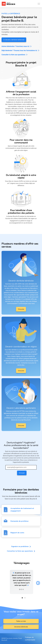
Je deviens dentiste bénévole (14, 40)
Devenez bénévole (21, 627)
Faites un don (21, 621)
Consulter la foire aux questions (13, 55)
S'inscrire (21, 309)
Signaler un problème (21, 546)
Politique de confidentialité (30, 639)
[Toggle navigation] (39, 4)
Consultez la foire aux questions (21, 551)
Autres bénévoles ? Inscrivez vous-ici (15, 46)
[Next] (38, 583)
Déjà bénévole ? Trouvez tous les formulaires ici (19, 50)
